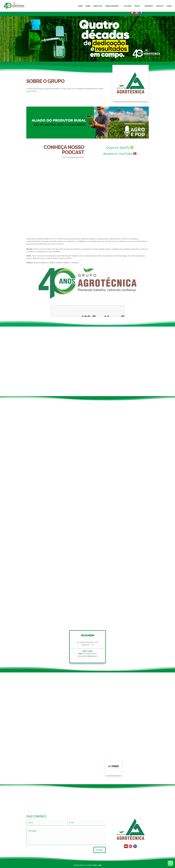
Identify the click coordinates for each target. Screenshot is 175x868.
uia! (100, 865)
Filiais (137, 6)
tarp (95, 865)
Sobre (88, 6)
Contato (160, 6)
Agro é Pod (98, 6)
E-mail (169, 6)
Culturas (128, 6)
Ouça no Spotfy (118, 147)
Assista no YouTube (118, 154)
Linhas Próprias (112, 6)
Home (80, 6)
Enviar (100, 850)
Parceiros (149, 6)
